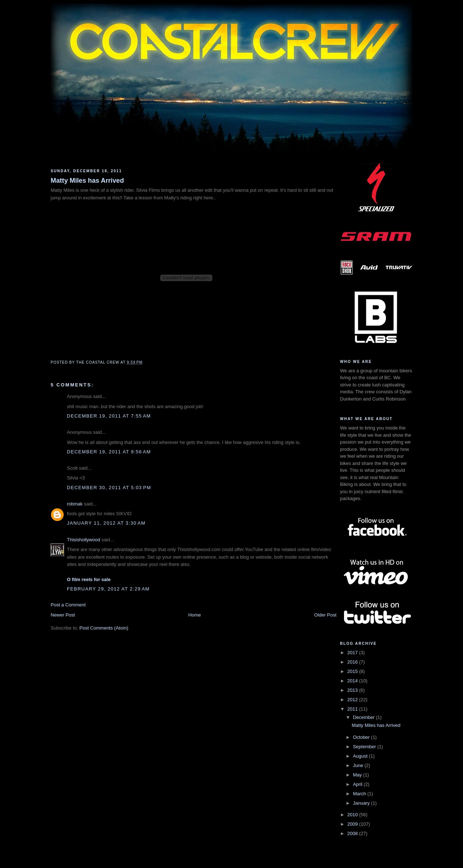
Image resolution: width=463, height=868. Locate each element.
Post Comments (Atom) (104, 628)
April (358, 784)
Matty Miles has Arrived (87, 181)
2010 (353, 815)
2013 (353, 690)
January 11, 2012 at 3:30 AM (106, 523)
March (360, 794)
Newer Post (63, 615)
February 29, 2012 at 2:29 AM (108, 589)
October (362, 737)
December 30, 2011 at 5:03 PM (109, 488)
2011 (353, 709)
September (365, 747)
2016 (353, 662)
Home (195, 615)
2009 (353, 824)
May (358, 775)
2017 (353, 653)
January (362, 803)
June (359, 765)
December (365, 717)
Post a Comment (68, 605)
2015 (353, 671)
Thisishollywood (84, 540)
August (361, 756)
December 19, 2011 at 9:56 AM (109, 452)
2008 (353, 833)
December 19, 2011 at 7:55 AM (109, 416)
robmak (75, 504)
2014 (353, 681)
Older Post (325, 615)
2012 (353, 700)
